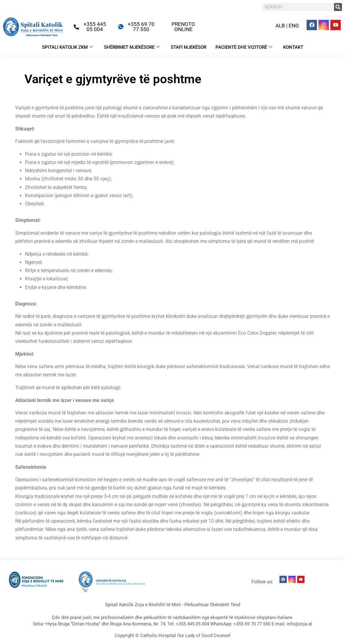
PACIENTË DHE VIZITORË (244, 47)
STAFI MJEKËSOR (189, 47)
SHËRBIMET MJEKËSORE (132, 47)
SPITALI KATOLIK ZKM (68, 47)
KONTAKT (293, 47)
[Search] (338, 7)
